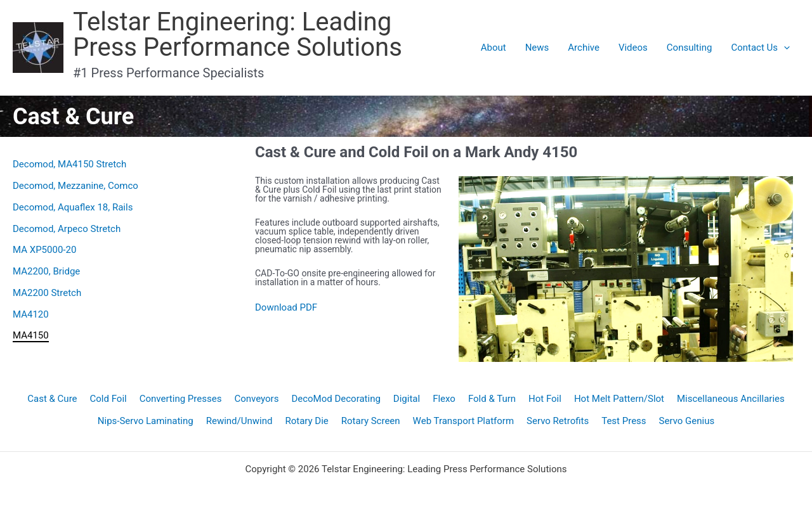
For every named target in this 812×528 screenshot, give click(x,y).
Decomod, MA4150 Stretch (69, 164)
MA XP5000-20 (44, 250)
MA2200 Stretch (47, 293)
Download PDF (286, 307)
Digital (407, 399)
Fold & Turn (492, 399)
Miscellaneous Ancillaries (731, 399)
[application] (784, 48)
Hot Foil (545, 399)
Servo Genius (687, 421)
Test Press (624, 421)
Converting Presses (181, 399)
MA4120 (31, 314)
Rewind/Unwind (239, 421)
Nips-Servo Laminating (146, 421)
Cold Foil (108, 399)
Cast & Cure (52, 399)
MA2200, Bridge (46, 271)
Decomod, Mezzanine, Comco (75, 186)
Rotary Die (306, 421)
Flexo (444, 399)
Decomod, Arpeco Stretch (67, 229)
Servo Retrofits (558, 421)
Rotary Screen (371, 421)
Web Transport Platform (464, 421)
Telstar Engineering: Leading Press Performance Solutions (238, 35)
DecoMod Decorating (336, 399)
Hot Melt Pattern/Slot (619, 399)
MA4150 (31, 335)
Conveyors (256, 399)
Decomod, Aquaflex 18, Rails (73, 207)
